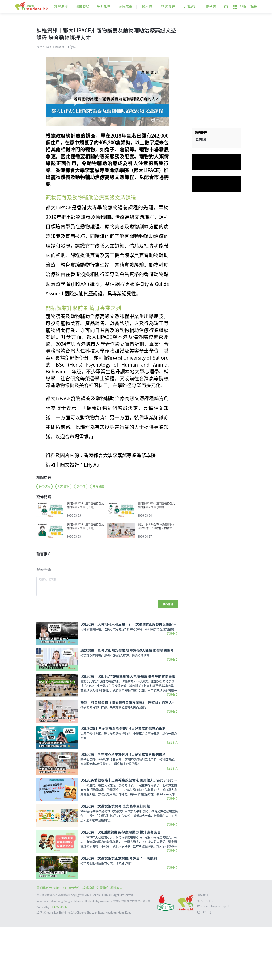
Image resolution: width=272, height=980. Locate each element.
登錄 (243, 7)
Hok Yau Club (59, 961)
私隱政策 (116, 941)
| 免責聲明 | (103, 941)
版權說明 (89, 941)
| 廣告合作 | (75, 941)
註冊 (254, 7)
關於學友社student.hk (52, 941)
